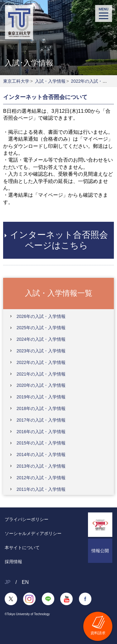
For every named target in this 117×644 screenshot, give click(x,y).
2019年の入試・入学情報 (41, 397)
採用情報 (13, 562)
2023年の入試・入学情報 (41, 351)
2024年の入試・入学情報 (41, 339)
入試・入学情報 (50, 81)
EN (25, 582)
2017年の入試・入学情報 (41, 420)
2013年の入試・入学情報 (41, 466)
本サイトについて (22, 548)
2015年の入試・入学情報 (41, 443)
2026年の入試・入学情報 (41, 316)
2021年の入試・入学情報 (41, 374)
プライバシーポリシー (27, 519)
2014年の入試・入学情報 (41, 454)
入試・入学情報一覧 (59, 293)
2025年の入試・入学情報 (41, 328)
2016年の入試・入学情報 (41, 432)
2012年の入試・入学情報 (41, 478)
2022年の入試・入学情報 (41, 362)
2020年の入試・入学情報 (41, 385)
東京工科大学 (16, 81)
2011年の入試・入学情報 (41, 489)
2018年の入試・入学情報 (41, 408)
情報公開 (100, 551)
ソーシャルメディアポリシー (33, 533)
